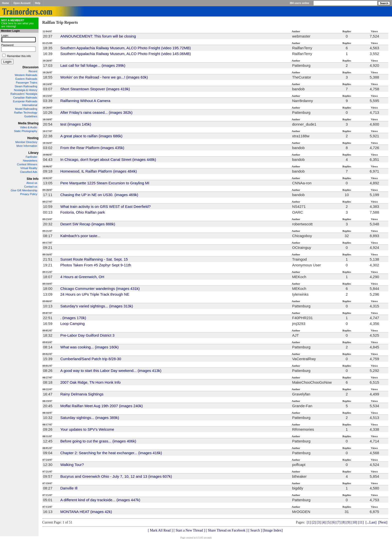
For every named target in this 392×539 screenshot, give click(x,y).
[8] (343, 522)
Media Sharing (28, 123)
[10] (354, 522)
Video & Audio (29, 127)
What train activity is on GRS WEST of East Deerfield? (105, 206)
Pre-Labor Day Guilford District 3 (87, 335)
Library (33, 153)
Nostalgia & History (25, 90)
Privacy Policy (29, 194)
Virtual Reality (29, 168)
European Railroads (25, 101)
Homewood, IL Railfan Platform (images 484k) (98, 171)
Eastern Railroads (26, 79)
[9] (348, 522)
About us (32, 183)
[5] (328, 522)
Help (38, 3)
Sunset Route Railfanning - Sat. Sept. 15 (94, 259)
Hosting (33, 138)
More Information (27, 146)
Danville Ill (69, 488)
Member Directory (26, 142)
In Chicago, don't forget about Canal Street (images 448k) (108, 159)
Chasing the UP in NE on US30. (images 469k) (99, 195)
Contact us (31, 187)
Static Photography (26, 131)
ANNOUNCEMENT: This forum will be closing (98, 36)
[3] (319, 522)
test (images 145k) (76, 124)
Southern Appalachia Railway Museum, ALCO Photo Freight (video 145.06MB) (125, 54)
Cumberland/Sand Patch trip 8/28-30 (91, 359)
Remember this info (19, 56)
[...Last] (371, 522)
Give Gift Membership (24, 190)
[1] (309, 522)
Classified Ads (29, 172)
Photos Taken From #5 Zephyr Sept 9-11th (96, 265)
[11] (361, 522)
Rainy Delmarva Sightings (82, 394)
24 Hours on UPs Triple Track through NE (95, 294)
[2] (314, 522)
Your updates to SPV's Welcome (87, 429)
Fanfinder (31, 157)
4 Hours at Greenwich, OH (82, 277)
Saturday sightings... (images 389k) (90, 418)
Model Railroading (26, 109)
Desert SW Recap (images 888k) (88, 224)
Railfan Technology (26, 113)
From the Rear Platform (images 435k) (92, 148)
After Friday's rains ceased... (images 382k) (96, 112)
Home (5, 3)
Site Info (33, 179)
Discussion (30, 67)
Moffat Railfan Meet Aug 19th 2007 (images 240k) (101, 406)
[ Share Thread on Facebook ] (227, 530)
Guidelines (31, 116)
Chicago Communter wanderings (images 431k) (100, 289)
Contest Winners (27, 164)
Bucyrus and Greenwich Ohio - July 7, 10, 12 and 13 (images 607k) (116, 476)
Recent (33, 71)
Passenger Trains (26, 83)
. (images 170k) (73, 318)
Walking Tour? (72, 465)
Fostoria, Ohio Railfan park (82, 212)
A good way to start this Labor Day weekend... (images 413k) (111, 371)
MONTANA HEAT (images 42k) (86, 512)
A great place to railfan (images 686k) (91, 136)
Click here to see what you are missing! (17, 23)
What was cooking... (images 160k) (89, 347)
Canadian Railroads (25, 98)
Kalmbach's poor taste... (80, 236)
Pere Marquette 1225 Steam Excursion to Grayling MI (105, 183)
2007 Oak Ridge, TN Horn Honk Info (90, 382)
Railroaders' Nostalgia (24, 94)
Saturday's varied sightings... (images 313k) (97, 306)
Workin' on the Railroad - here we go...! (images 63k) (104, 77)
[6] (333, 522)
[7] (338, 522)
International (30, 105)
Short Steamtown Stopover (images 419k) (95, 89)
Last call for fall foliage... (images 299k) (93, 65)
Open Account (22, 3)
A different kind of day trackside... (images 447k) (100, 500)
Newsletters (30, 161)
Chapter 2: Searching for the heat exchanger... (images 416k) (111, 453)
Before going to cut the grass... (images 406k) (98, 441)
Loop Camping (72, 324)
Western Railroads (26, 75)
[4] (323, 522)
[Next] (383, 522)
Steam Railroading (26, 86)
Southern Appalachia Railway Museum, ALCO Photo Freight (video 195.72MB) (125, 48)
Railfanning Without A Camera (85, 101)
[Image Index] (273, 530)
